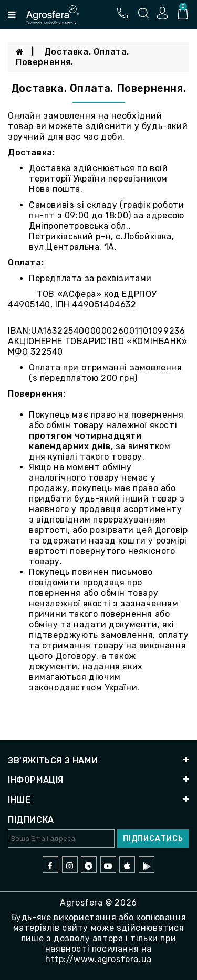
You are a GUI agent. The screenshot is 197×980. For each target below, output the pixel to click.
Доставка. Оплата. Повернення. (72, 57)
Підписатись (153, 839)
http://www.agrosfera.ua (98, 959)
